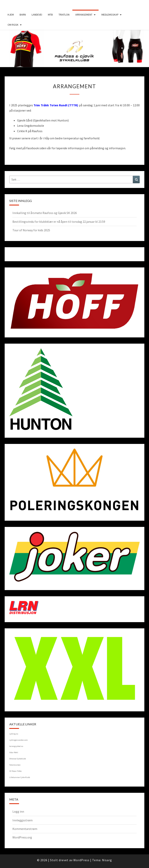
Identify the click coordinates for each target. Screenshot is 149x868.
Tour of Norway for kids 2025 (31, 230)
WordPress (81, 860)
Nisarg (107, 860)
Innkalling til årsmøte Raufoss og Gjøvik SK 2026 (45, 213)
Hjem (11, 15)
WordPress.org (22, 837)
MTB (50, 15)
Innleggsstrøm (23, 820)
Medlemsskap (110, 15)
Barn (23, 15)
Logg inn (18, 811)
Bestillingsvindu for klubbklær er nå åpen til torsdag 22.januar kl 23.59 (59, 222)
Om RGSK (13, 25)
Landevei (37, 15)
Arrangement (84, 15)
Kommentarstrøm (25, 829)
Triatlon (64, 15)
